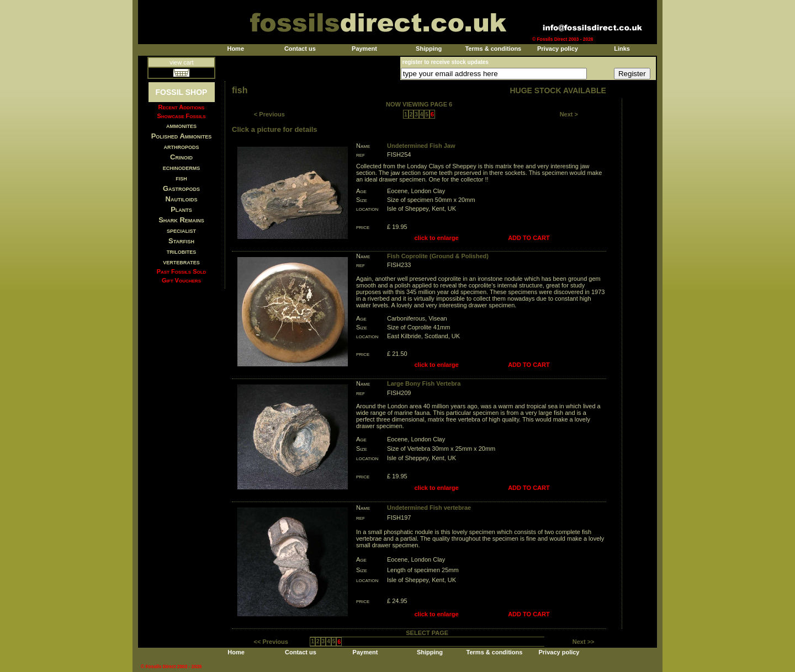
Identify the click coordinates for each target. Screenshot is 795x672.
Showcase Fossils (181, 116)
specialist (181, 230)
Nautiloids (182, 199)
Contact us (300, 49)
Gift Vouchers (181, 280)
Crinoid (181, 157)
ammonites (181, 126)
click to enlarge (437, 238)
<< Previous (271, 642)
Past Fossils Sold (182, 271)
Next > (569, 114)
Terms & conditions (493, 49)
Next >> (584, 642)
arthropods (181, 146)
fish (181, 178)
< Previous (269, 114)
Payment (364, 49)
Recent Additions (182, 107)
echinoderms (182, 167)
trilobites (182, 251)
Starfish (181, 241)
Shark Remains (181, 220)
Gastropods (181, 188)
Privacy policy (558, 49)
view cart (181, 62)
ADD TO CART (529, 238)
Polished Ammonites (182, 136)
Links (622, 49)
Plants (181, 209)
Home (235, 49)
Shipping (429, 49)
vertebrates (181, 262)
